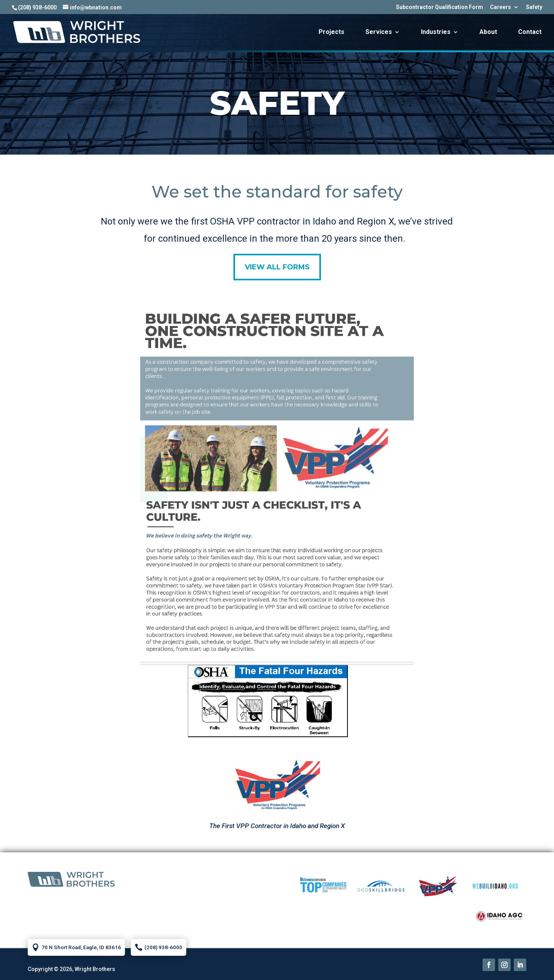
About (488, 32)
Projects (331, 32)
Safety (534, 7)
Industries (436, 32)
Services (379, 32)
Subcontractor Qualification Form (439, 7)
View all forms (277, 267)
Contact (530, 32)
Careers (501, 7)
